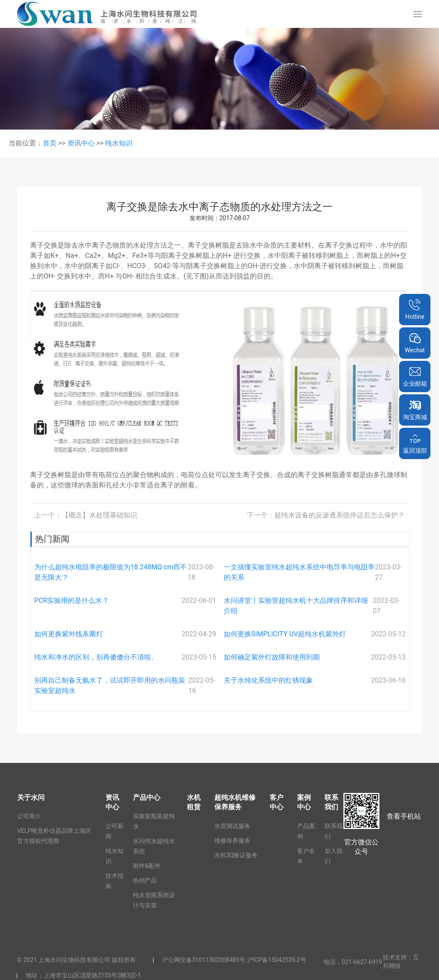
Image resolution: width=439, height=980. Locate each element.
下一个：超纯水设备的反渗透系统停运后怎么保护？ (326, 515)
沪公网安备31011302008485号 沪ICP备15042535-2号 (234, 960)
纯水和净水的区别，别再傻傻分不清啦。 (96, 657)
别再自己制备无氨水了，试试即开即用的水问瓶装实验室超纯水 (110, 685)
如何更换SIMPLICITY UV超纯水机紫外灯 (285, 634)
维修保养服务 (232, 841)
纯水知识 (119, 143)
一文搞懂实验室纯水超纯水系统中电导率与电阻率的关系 (299, 572)
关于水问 (31, 797)
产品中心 (147, 797)
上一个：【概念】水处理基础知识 (86, 515)
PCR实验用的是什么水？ (72, 600)
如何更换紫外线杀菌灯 (69, 634)
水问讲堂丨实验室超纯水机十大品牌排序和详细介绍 (296, 606)
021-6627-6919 (362, 962)
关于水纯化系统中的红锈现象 (268, 680)
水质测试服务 (232, 826)
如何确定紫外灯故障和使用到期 (272, 657)
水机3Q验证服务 (236, 855)
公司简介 (29, 816)
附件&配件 (147, 866)
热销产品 (145, 880)
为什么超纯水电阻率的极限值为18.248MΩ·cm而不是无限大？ (111, 572)
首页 (50, 143)
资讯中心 (81, 143)
